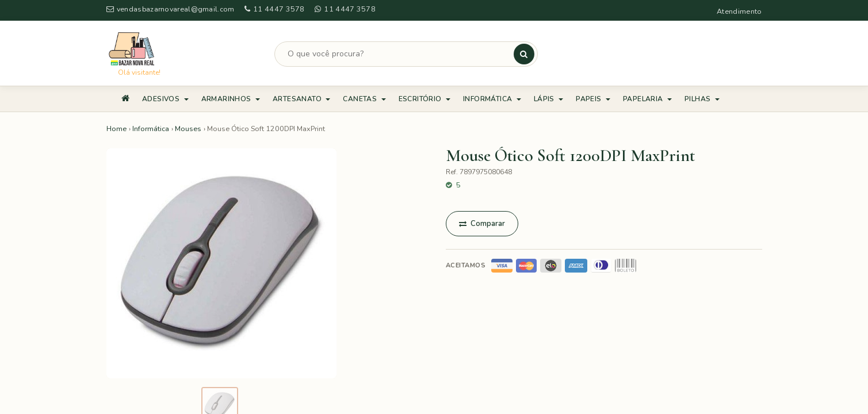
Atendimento (739, 11)
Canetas (364, 99)
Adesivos (165, 99)
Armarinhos (231, 99)
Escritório (425, 99)
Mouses (188, 129)
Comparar (482, 224)
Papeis (593, 99)
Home (116, 129)
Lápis (548, 99)
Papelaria (647, 99)
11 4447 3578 (275, 9)
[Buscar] (524, 54)
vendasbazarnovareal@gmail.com (171, 9)
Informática (492, 99)
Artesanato (301, 99)
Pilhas (702, 99)
